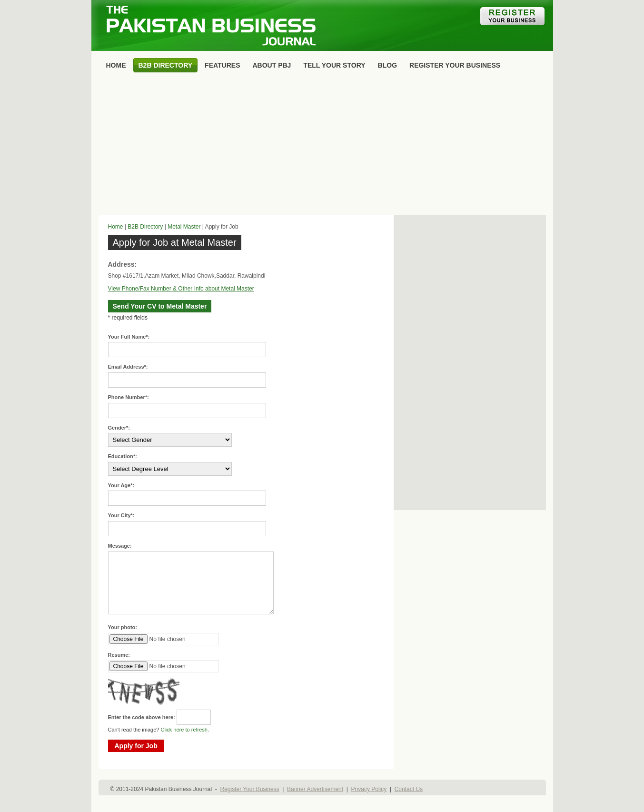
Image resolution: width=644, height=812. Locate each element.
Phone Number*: (129, 397)
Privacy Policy (369, 789)
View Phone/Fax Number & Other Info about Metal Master (181, 289)
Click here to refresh (184, 730)
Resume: (119, 655)
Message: (120, 546)
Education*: (123, 456)
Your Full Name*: (129, 337)
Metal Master (184, 227)
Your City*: (121, 515)
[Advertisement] (322, 146)
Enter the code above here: (142, 717)
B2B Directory (145, 227)
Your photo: (123, 627)
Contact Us (409, 789)
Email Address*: (128, 367)
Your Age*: (121, 485)
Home (116, 227)
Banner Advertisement (315, 789)
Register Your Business (249, 789)
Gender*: (119, 428)
